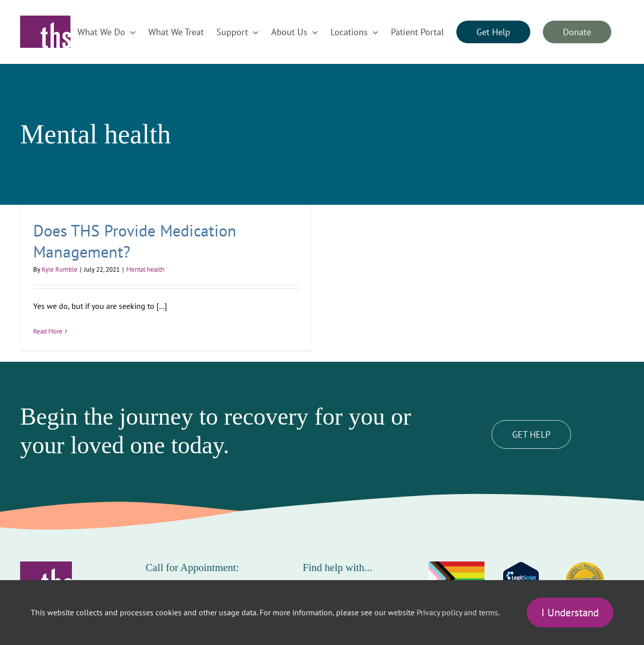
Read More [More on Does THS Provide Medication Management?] (48, 331)
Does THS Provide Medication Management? (135, 241)
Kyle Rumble (60, 269)
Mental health (145, 269)
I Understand (570, 613)
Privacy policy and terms (457, 612)
